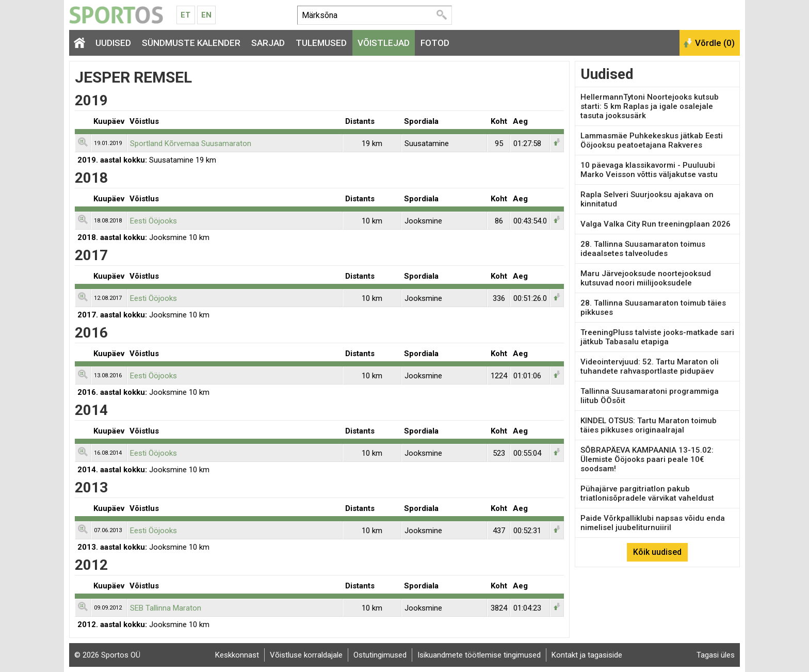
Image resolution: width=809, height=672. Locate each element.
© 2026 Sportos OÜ (107, 655)
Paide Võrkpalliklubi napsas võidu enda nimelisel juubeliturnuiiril (653, 523)
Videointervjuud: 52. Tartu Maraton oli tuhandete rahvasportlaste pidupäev (650, 366)
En (206, 15)
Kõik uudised (657, 552)
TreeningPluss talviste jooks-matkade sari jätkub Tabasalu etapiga (657, 337)
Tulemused (321, 43)
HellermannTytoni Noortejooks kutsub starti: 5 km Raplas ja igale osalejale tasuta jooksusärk (650, 106)
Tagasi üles (716, 655)
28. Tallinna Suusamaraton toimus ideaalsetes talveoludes (643, 249)
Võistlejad (384, 43)
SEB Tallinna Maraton (166, 608)
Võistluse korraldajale (306, 655)
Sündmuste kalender (191, 43)
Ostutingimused (380, 655)
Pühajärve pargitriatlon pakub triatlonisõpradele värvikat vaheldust (647, 493)
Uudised (113, 43)
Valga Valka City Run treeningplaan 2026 (656, 224)
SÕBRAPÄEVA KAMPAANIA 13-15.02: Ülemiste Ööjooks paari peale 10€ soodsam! (647, 459)
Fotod (435, 43)
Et (185, 15)
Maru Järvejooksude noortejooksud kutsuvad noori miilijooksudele (646, 278)
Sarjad (268, 43)
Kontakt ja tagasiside (587, 655)
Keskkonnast (237, 655)
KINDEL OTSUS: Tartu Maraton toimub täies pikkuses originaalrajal (649, 425)
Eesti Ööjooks (153, 221)
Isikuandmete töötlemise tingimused (479, 655)
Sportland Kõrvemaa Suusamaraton (191, 143)
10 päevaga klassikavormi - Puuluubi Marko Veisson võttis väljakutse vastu (649, 170)
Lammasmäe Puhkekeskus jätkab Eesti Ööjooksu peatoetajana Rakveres (652, 140)
